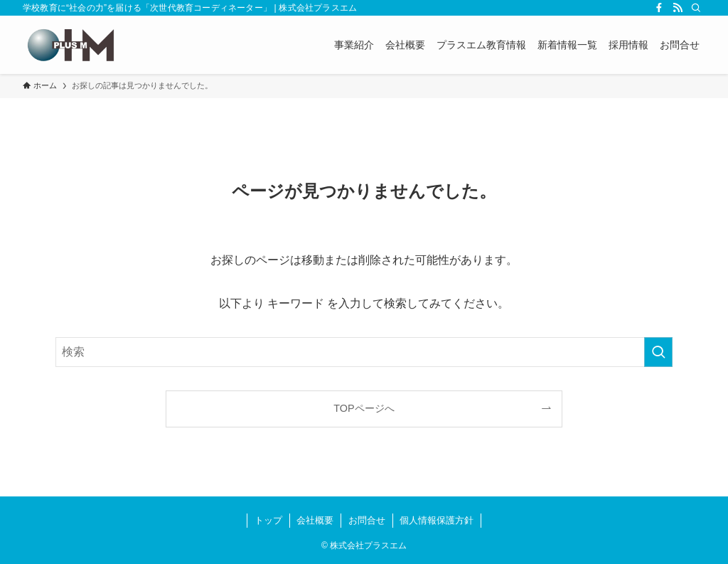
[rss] (678, 8)
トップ (268, 520)
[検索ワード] (364, 352)
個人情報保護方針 (437, 520)
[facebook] (659, 8)
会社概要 (315, 520)
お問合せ (367, 520)
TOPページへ (364, 408)
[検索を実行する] (658, 352)
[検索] (696, 8)
